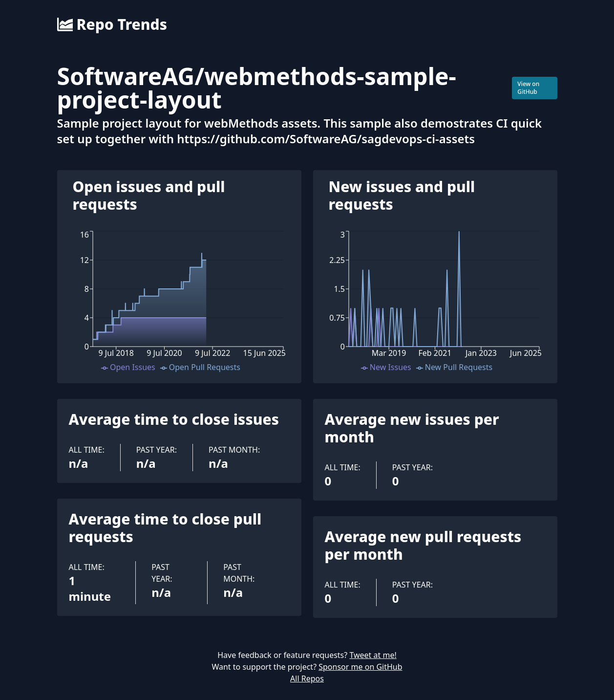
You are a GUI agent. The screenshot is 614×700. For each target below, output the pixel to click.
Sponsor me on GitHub (360, 667)
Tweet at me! (373, 655)
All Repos (307, 678)
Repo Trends (112, 24)
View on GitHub (528, 88)
